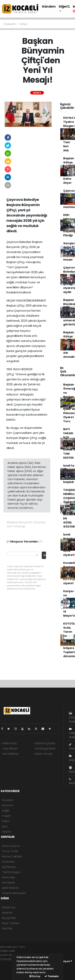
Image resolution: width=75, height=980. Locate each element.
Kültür (6, 821)
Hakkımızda (9, 743)
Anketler (7, 913)
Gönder (45, 555)
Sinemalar (9, 877)
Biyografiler (9, 918)
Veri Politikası (10, 754)
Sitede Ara (9, 907)
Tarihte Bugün (11, 872)
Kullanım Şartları (45, 743)
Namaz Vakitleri (12, 856)
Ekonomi (8, 805)
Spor (5, 826)
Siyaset (7, 832)
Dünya (23, 24)
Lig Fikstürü (9, 867)
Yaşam (7, 816)
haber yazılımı (9, 963)
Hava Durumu (11, 846)
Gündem (49, 6)
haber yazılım (9, 971)
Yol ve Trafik (10, 851)
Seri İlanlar (9, 883)
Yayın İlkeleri (10, 749)
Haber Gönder (44, 754)
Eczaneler (8, 862)
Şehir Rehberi (10, 888)
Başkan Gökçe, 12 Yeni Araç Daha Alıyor (69, 171)
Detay (35, 976)
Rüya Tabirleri (11, 923)
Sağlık (6, 811)
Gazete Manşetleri (14, 893)
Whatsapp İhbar (45, 749)
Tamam (52, 976)
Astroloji (7, 928)
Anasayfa (10, 24)
